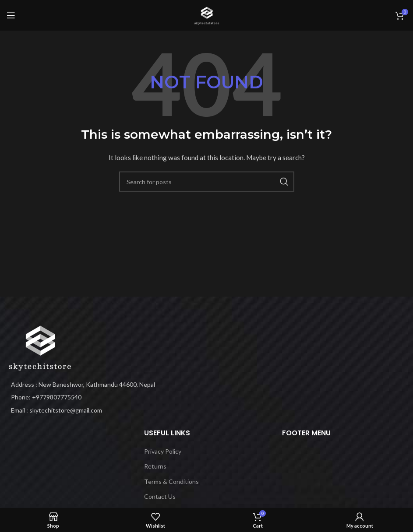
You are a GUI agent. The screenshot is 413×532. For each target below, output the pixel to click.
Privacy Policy (163, 451)
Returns (155, 466)
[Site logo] (207, 15)
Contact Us (160, 496)
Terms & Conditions (171, 481)
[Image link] (39, 346)
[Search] (207, 182)
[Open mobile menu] (11, 15)
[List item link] (103, 397)
